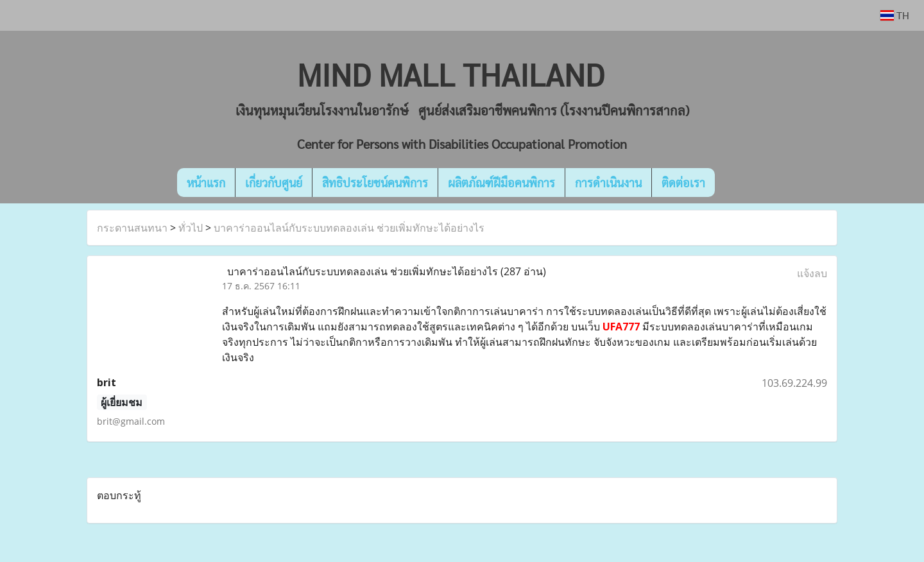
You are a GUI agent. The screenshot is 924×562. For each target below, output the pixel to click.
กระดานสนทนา (132, 228)
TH (895, 15)
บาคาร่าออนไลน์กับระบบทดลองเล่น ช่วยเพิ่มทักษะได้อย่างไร (349, 228)
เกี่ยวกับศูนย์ (274, 183)
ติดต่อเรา (683, 183)
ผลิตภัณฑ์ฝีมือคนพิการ (501, 183)
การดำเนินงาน (608, 183)
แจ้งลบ (812, 273)
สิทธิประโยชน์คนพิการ (375, 183)
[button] (734, 183)
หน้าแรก (206, 183)
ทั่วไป (191, 228)
